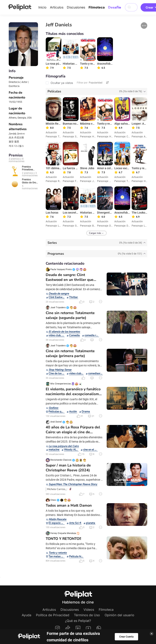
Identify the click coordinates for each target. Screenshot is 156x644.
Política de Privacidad (53, 615)
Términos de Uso (87, 615)
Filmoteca (97, 7)
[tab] (97, 91)
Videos (89, 610)
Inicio (42, 7)
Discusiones (76, 7)
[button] (144, 26)
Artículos (57, 7)
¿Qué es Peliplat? (78, 621)
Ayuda (27, 615)
